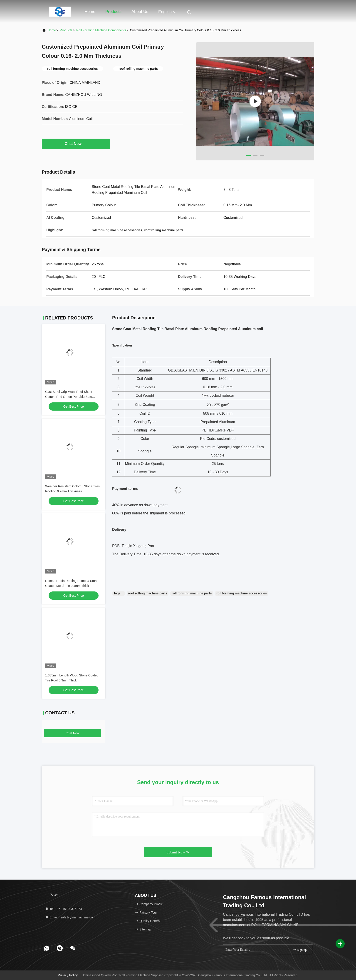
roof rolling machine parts (148, 593)
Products (113, 12)
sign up (300, 950)
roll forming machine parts (192, 593)
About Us (140, 12)
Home (90, 12)
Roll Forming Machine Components (101, 30)
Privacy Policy (68, 975)
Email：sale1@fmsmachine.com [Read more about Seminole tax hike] (70, 917)
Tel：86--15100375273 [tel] (63, 909)
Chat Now (76, 144)
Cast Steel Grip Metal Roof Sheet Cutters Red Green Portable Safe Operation (69, 397)
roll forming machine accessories (242, 593)
